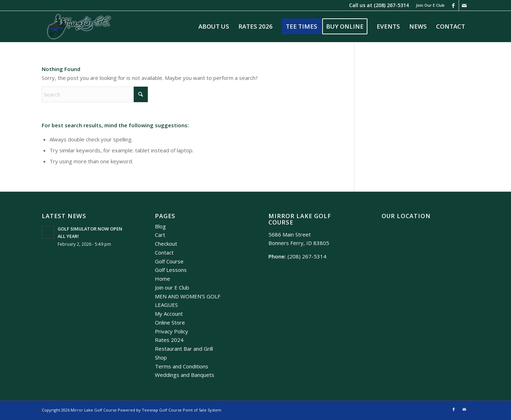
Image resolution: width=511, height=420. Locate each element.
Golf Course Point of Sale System (190, 410)
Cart (160, 235)
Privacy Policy (172, 331)
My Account (169, 314)
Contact (164, 252)
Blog (160, 226)
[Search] (95, 94)
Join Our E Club (430, 5)
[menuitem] (428, 5)
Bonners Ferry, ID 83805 (299, 243)
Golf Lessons (171, 270)
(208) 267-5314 (391, 5)
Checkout (166, 244)
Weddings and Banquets (185, 375)
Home (162, 279)
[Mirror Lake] (79, 27)
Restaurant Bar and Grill (184, 349)
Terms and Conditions (182, 366)
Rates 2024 (169, 340)
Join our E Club (172, 287)
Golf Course (169, 261)
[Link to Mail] (464, 5)
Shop (161, 357)
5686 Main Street (290, 234)
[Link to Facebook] (454, 5)
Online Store (170, 322)
